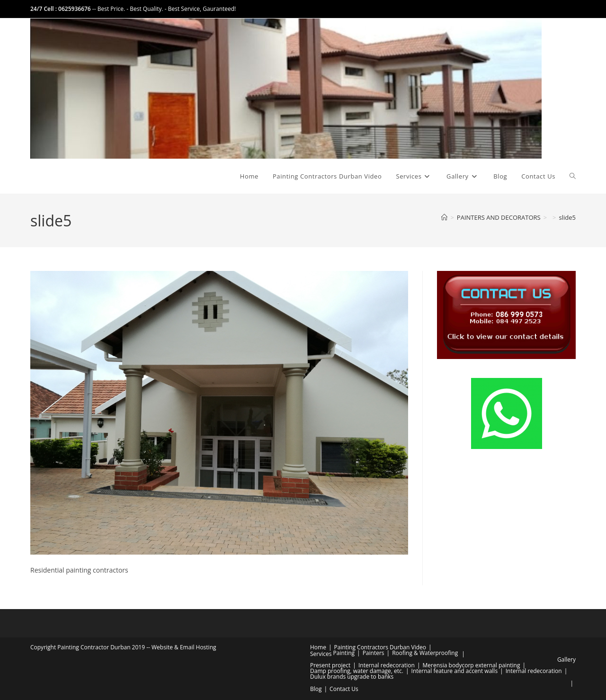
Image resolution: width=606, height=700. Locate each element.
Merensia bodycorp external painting (471, 665)
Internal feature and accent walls (455, 671)
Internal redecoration (387, 665)
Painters (374, 653)
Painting (344, 653)
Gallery (566, 660)
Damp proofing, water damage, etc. (357, 671)
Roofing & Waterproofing (425, 653)
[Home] (444, 217)
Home (318, 647)
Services (321, 654)
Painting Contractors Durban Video (380, 647)
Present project (330, 665)
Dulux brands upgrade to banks (352, 677)
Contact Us (344, 689)
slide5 (567, 217)
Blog (316, 689)
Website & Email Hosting (184, 647)
